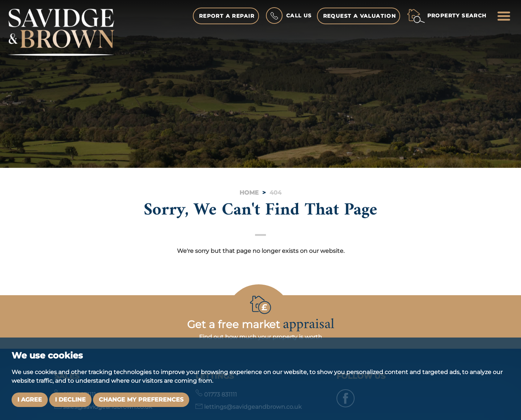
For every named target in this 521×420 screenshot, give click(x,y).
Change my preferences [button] (141, 400)
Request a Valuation (360, 16)
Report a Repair (227, 16)
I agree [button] (30, 400)
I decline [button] (70, 400)
